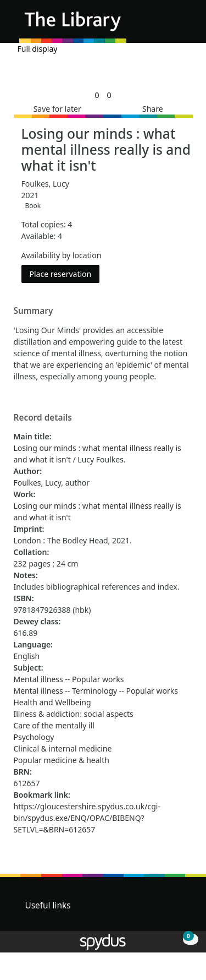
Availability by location (62, 255)
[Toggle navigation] (181, 26)
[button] (168, 26)
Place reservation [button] (65, 273)
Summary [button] (34, 311)
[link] (97, 95)
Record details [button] (43, 418)
